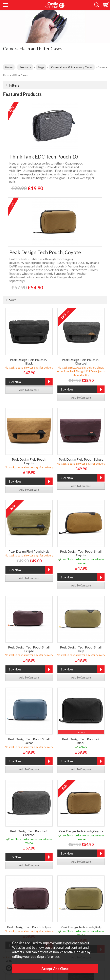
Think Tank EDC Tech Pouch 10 (43, 157)
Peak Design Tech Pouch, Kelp (81, 927)
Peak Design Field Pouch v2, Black (29, 362)
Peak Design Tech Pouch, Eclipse (29, 927)
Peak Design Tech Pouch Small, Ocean (29, 741)
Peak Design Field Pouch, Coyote (29, 461)
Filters (14, 85)
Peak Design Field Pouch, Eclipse (81, 459)
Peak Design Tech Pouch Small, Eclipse (29, 649)
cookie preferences (45, 957)
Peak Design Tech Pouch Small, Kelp (81, 649)
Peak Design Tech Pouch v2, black (81, 741)
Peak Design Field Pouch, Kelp (29, 551)
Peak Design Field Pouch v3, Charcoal (81, 362)
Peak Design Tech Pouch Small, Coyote (81, 553)
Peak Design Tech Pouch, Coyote (45, 252)
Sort (12, 300)
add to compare (29, 390)
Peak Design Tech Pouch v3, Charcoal (29, 833)
